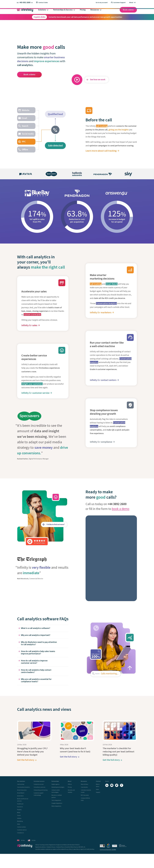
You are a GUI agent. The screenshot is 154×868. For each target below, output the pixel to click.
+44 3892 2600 (117, 504)
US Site (32, 840)
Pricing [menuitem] (70, 787)
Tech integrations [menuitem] (56, 800)
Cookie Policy (76, 849)
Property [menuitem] (19, 810)
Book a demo (128, 10)
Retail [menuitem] (19, 812)
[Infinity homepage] (25, 10)
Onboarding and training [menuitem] (41, 790)
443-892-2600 (25, 2)
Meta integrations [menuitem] (56, 806)
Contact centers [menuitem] (21, 827)
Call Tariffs (86, 849)
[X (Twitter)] (117, 785)
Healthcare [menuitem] (20, 804)
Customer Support (118, 2)
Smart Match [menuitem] (21, 793)
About (131, 2)
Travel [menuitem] (19, 815)
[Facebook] (122, 785)
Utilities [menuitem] (19, 818)
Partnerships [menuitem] (55, 781)
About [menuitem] (70, 781)
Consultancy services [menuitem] (39, 787)
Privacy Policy (68, 849)
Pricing (83, 10)
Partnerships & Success (63, 10)
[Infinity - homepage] (25, 846)
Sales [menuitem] (19, 824)
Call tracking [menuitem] (21, 784)
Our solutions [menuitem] (21, 781)
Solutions (42, 10)
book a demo (121, 509)
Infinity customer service (35, 393)
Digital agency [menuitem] (56, 784)
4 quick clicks (39, 17)
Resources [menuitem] (84, 781)
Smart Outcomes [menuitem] (22, 790)
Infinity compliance (101, 442)
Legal (82, 849)
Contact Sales (42, 2)
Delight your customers (32, 384)
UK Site (21, 840)
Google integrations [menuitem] (57, 803)
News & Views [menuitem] (84, 784)
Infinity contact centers (103, 380)
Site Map (92, 849)
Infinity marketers (101, 312)
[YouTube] (112, 785)
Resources (95, 10)
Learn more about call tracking (101, 151)
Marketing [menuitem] (20, 821)
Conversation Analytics (106, 303)
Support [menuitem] (98, 792)
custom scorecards (32, 315)
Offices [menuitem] (70, 784)
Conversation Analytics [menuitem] (23, 787)
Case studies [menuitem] (84, 787)
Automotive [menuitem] (20, 796)
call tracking (102, 126)
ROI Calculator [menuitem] (85, 795)
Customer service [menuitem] (22, 830)
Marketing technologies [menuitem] (58, 787)
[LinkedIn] (107, 785)
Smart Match (112, 284)
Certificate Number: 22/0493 (108, 850)
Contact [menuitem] (98, 781)
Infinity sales (29, 325)
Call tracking (96, 284)
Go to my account (102, 2)
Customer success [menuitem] (39, 781)
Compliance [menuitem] (20, 833)
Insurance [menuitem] (20, 807)
